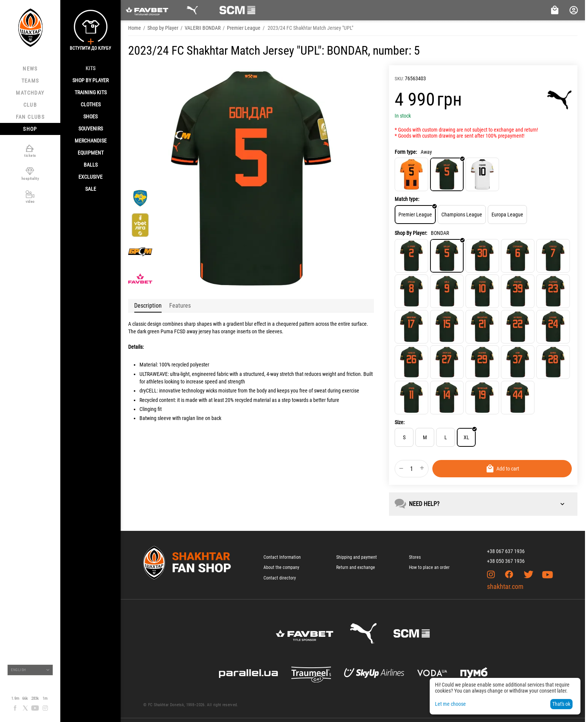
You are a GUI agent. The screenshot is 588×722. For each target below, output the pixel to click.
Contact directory (280, 578)
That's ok (561, 704)
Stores (415, 557)
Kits (90, 68)
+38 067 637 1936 (506, 551)
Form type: (406, 152)
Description (148, 306)
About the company (281, 567)
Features (180, 306)
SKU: (399, 79)
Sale (91, 189)
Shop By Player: (411, 233)
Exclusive (90, 177)
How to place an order (429, 567)
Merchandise (91, 141)
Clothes (91, 104)
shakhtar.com (505, 586)
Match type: (407, 199)
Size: (400, 422)
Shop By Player (90, 80)
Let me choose (450, 704)
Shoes (90, 117)
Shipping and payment (357, 557)
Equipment (91, 153)
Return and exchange (356, 567)
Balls (91, 165)
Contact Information (282, 557)
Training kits (91, 92)
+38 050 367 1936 (506, 561)
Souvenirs (91, 129)
